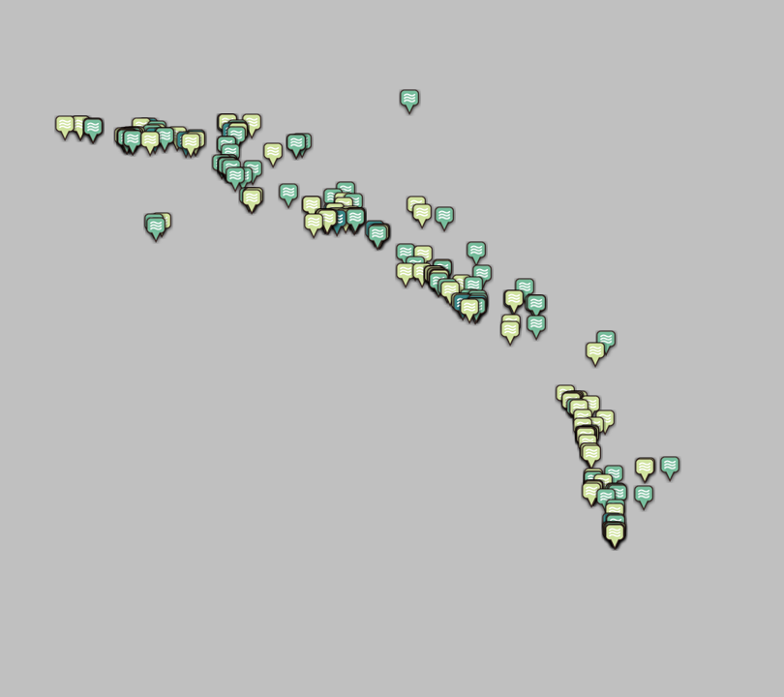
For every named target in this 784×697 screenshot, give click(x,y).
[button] (156, 231)
